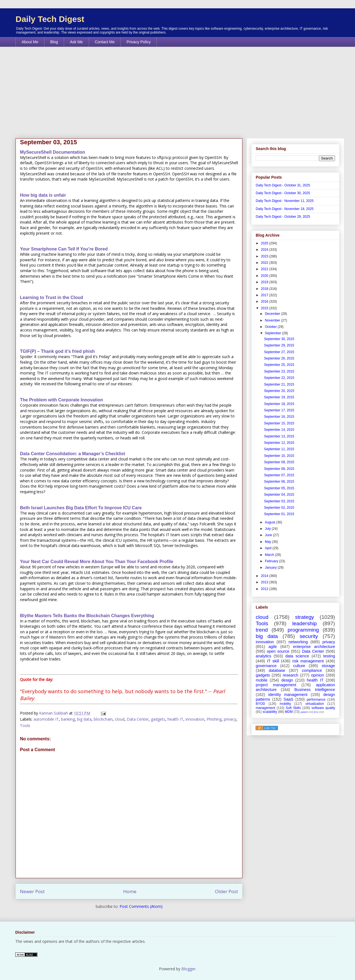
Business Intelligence (315, 690)
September (273, 333)
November (273, 320)
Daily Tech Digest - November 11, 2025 (285, 201)
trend (262, 630)
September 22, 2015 (279, 378)
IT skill (273, 661)
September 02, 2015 (279, 508)
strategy (305, 617)
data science (297, 656)
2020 (265, 276)
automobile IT (46, 719)
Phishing (214, 719)
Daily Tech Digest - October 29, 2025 (283, 217)
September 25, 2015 (279, 365)
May (268, 542)
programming (303, 630)
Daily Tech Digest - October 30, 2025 (283, 193)
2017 (265, 295)
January (271, 568)
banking (68, 719)
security (309, 636)
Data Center (138, 719)
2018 (265, 289)
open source (278, 651)
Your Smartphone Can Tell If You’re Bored (64, 249)
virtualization (315, 704)
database (277, 670)
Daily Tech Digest (50, 19)
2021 (265, 269)
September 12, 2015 (279, 443)
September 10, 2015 (279, 456)
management (265, 708)
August (271, 522)
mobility (285, 704)
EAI (316, 712)
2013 (265, 582)
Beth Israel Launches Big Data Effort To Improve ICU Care (81, 508)
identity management (288, 695)
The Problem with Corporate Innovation (62, 400)
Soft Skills (293, 708)
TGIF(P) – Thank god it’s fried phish (57, 351)
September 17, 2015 (279, 410)
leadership (305, 623)
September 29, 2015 (279, 345)
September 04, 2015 (279, 495)
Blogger (188, 969)
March (270, 555)
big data (84, 719)
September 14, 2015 (279, 430)
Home (130, 891)
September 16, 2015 (279, 417)
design (287, 680)
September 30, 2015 (279, 339)
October (271, 327)
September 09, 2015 (279, 462)
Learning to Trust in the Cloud (52, 297)
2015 (265, 308)
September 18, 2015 (279, 404)
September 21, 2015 (279, 384)
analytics (263, 656)
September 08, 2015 (279, 469)
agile (273, 647)
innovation (195, 719)
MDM (289, 712)
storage (328, 666)
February (272, 561)
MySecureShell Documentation (53, 152)
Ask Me (76, 42)
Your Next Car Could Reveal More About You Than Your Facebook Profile (97, 562)
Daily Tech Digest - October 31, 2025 (283, 185)
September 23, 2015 (279, 371)
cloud (120, 719)
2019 (265, 282)
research (290, 675)
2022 (265, 263)
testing (329, 656)
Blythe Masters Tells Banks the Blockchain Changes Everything (87, 616)
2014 (265, 576)
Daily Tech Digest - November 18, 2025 (285, 209)
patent (304, 712)
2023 (265, 256)
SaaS (288, 699)
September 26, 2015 (279, 358)
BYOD (260, 704)
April (269, 548)
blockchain (103, 719)
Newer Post (32, 891)
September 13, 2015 (279, 436)
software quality (323, 708)
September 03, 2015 (279, 501)
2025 (265, 243)
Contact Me (105, 42)
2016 (265, 302)
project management (276, 685)
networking (298, 642)
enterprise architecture (314, 647)
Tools (25, 725)
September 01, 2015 (279, 514)
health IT (175, 719)
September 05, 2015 (279, 488)
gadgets (158, 719)
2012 (265, 589)
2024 (265, 250)
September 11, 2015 (279, 449)
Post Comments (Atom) (141, 906)
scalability (270, 712)
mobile (262, 680)
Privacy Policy (139, 42)
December (273, 314)
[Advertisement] (177, 88)
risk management (308, 661)
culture (299, 666)
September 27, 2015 (279, 352)
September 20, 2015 (279, 391)
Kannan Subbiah (54, 713)
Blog (54, 42)
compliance (312, 670)
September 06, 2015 (279, 482)
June (269, 535)
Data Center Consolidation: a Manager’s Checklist (73, 454)
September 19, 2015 (279, 397)
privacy (230, 719)
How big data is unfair (43, 195)
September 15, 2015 (279, 423)
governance (266, 666)
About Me (30, 42)
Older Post (226, 891)
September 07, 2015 (279, 475)
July (268, 529)
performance (316, 700)
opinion (318, 675)
